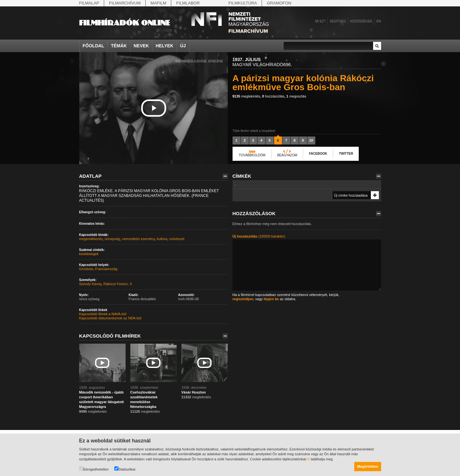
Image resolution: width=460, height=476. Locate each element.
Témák (119, 46)
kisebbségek (89, 254)
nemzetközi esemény (138, 239)
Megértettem (368, 466)
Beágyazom (287, 155)
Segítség (338, 21)
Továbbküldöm (252, 155)
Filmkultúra (243, 3)
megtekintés (246, 96)
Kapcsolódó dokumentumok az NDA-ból (110, 318)
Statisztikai (125, 469)
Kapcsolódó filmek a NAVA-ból (103, 314)
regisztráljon (243, 299)
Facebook (318, 154)
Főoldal (94, 46)
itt (308, 459)
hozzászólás (273, 96)
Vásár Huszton (194, 392)
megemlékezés (91, 239)
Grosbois (86, 269)
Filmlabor (188, 3)
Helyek (165, 46)
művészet (177, 239)
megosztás (296, 96)
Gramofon (279, 3)
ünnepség (112, 239)
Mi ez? (320, 21)
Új (183, 46)
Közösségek (361, 21)
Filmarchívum (125, 3)
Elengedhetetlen (94, 469)
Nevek (141, 46)
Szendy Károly (90, 284)
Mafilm (158, 3)
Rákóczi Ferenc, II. (118, 284)
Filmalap (89, 3)
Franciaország (106, 269)
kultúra (162, 239)
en (379, 21)
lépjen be (271, 299)
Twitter (346, 154)
